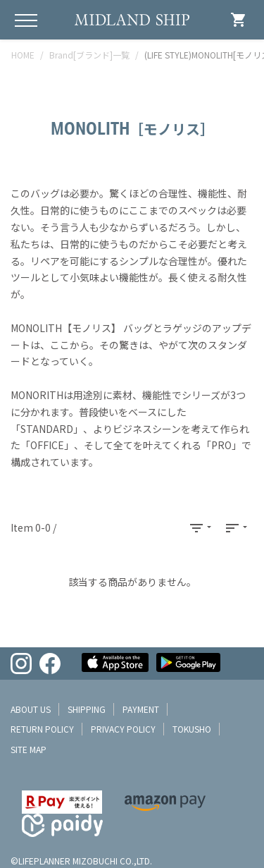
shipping (87, 709)
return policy (42, 729)
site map (29, 749)
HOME (23, 55)
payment (141, 709)
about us (31, 709)
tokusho (192, 729)
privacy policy (123, 729)
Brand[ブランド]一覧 (89, 55)
